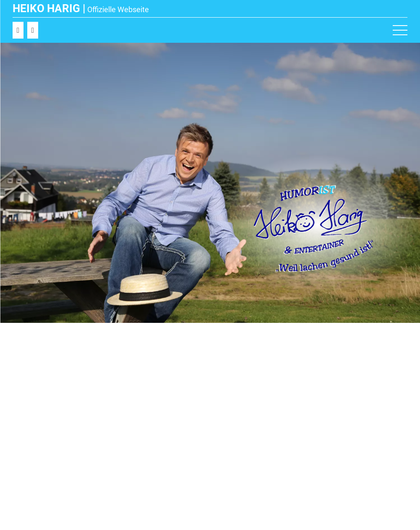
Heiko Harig (46, 8)
